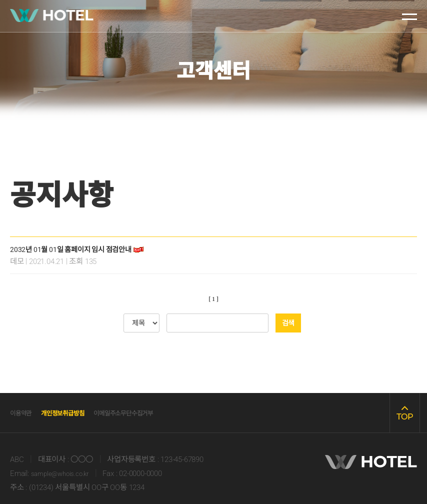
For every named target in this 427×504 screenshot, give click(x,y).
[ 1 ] (214, 299)
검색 (288, 323)
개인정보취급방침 (78, 413)
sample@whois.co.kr (64, 473)
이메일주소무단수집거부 (158, 413)
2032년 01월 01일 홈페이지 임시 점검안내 (80, 249)
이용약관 (25, 413)
